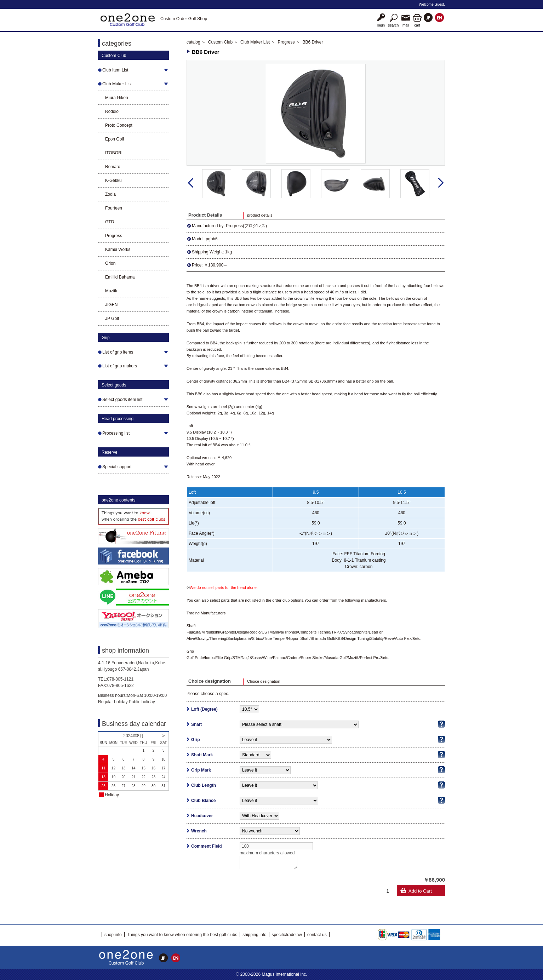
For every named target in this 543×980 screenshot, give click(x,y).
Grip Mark (201, 770)
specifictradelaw (287, 935)
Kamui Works (118, 250)
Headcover (202, 816)
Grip (196, 740)
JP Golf (112, 319)
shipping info (254, 935)
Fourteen (114, 208)
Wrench (199, 831)
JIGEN (111, 305)
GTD (110, 222)
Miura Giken (117, 98)
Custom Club (220, 42)
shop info (113, 935)
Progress (114, 236)
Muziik (111, 291)
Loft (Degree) (204, 709)
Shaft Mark (202, 755)
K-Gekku (113, 180)
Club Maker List (255, 42)
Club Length (204, 785)
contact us (317, 935)
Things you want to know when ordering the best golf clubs (182, 935)
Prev (191, 183)
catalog (193, 42)
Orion (110, 263)
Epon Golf (115, 139)
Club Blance (203, 801)
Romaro (113, 167)
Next (441, 183)
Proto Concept (119, 125)
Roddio (112, 111)
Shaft (196, 724)
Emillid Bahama (120, 277)
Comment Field (207, 846)
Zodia (110, 194)
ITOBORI (114, 153)
